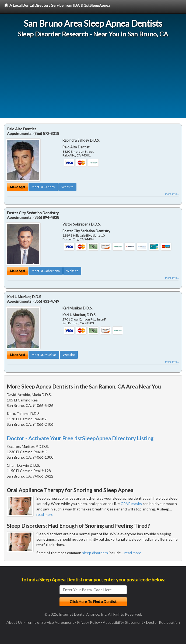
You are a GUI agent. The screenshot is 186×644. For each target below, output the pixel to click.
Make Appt (17, 187)
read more (45, 514)
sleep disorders (95, 553)
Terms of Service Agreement (50, 622)
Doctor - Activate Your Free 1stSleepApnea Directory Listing (80, 438)
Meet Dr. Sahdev (43, 187)
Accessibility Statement (123, 622)
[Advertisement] (93, 80)
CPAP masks (131, 504)
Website (67, 187)
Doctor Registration (163, 622)
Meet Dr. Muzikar (44, 355)
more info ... (172, 194)
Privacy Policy (88, 622)
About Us (15, 622)
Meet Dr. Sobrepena (46, 271)
